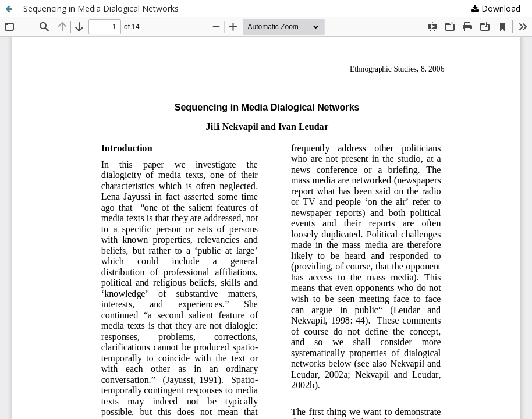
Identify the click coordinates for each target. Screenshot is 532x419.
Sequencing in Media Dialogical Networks (101, 8)
